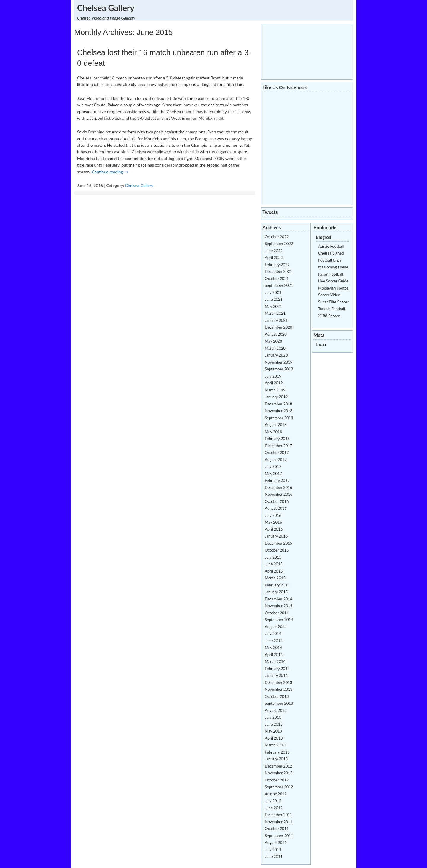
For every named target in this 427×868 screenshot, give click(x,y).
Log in (321, 344)
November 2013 (279, 689)
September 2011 (279, 836)
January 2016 (276, 536)
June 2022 (274, 251)
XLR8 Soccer (329, 316)
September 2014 (279, 620)
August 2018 (276, 425)
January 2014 (276, 675)
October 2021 (277, 279)
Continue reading (110, 172)
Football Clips (330, 260)
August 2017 (276, 460)
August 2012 (276, 794)
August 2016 (276, 508)
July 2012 (273, 801)
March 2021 (275, 313)
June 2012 (274, 808)
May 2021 (273, 306)
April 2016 (274, 529)
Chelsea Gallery (106, 8)
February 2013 (277, 752)
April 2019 (274, 383)
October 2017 (277, 453)
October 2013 (277, 696)
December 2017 (278, 446)
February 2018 (277, 439)
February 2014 (277, 669)
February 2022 (277, 265)
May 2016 (273, 522)
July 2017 (273, 466)
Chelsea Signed (331, 253)
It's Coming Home (333, 267)
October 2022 (277, 237)
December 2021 (278, 271)
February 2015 (277, 585)
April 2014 (274, 655)
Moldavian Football (334, 288)
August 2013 (276, 710)
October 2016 (277, 501)
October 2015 (277, 550)
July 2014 (273, 634)
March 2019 (275, 390)
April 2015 (274, 571)
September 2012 (279, 787)
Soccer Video (329, 295)
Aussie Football (331, 246)
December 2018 (278, 404)
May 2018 (273, 432)
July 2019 (273, 376)
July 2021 (273, 292)
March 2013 (275, 745)
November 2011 (279, 822)
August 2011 (276, 843)
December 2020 (278, 327)
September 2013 (279, 703)
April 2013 (274, 738)
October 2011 (277, 829)
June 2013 (274, 724)
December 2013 (278, 682)
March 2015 (275, 578)
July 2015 (273, 557)
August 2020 (276, 334)
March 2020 (275, 348)
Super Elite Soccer (333, 302)
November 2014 (279, 606)
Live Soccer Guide (333, 281)
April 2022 (274, 258)
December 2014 (278, 599)
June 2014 (274, 641)
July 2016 (273, 515)
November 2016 (279, 494)
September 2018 (279, 418)
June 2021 (274, 299)
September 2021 (279, 285)
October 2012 (277, 780)
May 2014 (273, 648)
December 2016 (278, 487)
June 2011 (274, 856)
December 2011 (278, 815)
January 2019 (276, 397)
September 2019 (279, 369)
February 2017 (277, 480)
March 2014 (275, 661)
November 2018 (279, 411)
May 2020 (273, 341)
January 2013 (276, 759)
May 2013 (273, 731)
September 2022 (279, 244)
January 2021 (276, 320)
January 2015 (276, 592)
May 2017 (273, 474)
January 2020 (276, 355)
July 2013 (273, 717)
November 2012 (279, 773)
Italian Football (331, 274)
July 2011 (273, 850)
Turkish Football (332, 309)
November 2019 (279, 362)
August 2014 (276, 627)
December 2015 (278, 543)
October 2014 (277, 613)
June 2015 (274, 564)
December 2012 (278, 766)
